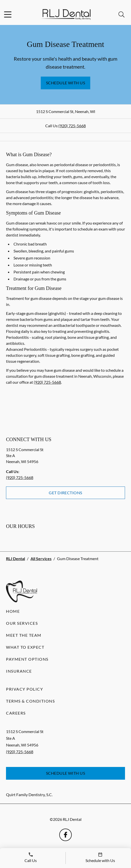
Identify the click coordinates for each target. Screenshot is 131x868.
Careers (16, 713)
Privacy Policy (24, 689)
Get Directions (65, 493)
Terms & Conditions (30, 701)
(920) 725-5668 (72, 126)
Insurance (19, 671)
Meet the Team (24, 635)
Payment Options (27, 659)
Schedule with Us (66, 83)
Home (13, 611)
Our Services (22, 623)
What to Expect (25, 647)
